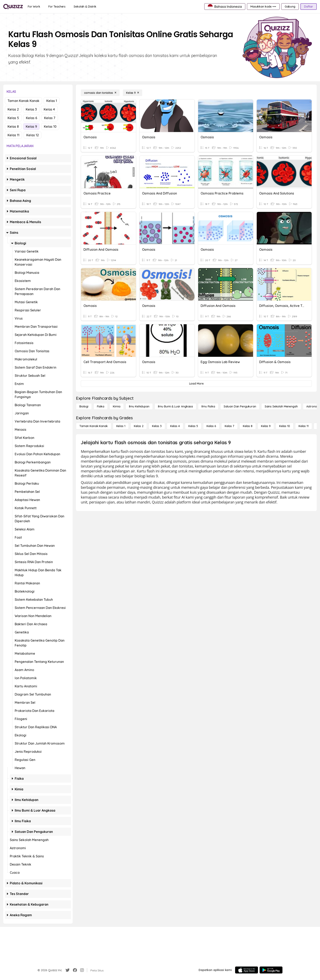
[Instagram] (82, 970)
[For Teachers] (57, 7)
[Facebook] (75, 970)
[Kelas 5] (193, 426)
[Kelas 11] (304, 426)
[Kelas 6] (211, 426)
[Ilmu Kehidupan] (139, 406)
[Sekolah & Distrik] (85, 7)
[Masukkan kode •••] (263, 7)
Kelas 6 (32, 118)
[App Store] (247, 970)
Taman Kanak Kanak (23, 101)
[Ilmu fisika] (208, 406)
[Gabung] (290, 7)
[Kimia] (117, 406)
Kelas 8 (13, 126)
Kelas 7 (50, 118)
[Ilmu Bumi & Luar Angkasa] (176, 406)
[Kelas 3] (157, 426)
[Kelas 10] (285, 426)
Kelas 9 (31, 126)
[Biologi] (84, 406)
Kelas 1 (52, 101)
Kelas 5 (13, 118)
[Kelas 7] (229, 426)
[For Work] (34, 7)
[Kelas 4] (175, 426)
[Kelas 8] (248, 426)
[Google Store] (271, 970)
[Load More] (196, 384)
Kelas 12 (33, 135)
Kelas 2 (13, 109)
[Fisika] (101, 406)
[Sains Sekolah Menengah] (281, 406)
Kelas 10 (50, 126)
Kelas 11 (13, 135)
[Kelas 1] (121, 426)
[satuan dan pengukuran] (240, 406)
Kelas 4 (49, 109)
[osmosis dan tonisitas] (100, 93)
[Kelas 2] (139, 426)
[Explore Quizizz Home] (13, 7)
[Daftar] (309, 7)
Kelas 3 (31, 109)
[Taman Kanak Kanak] (94, 426)
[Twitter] (68, 970)
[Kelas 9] (133, 93)
